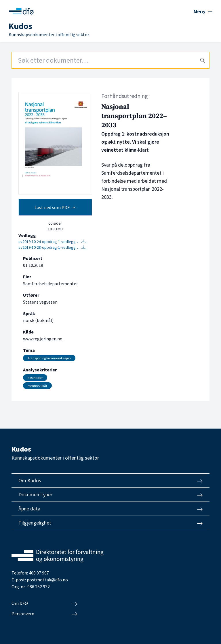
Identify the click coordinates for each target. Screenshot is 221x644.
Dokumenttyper (110, 495)
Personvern (44, 614)
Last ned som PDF (55, 207)
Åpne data (110, 509)
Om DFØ (44, 603)
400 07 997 (39, 573)
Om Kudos (110, 481)
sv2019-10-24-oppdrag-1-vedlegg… (52, 242)
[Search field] (110, 60)
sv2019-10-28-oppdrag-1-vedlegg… (52, 247)
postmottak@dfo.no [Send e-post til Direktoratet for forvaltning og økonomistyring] (47, 580)
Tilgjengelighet (110, 523)
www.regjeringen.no (43, 339)
